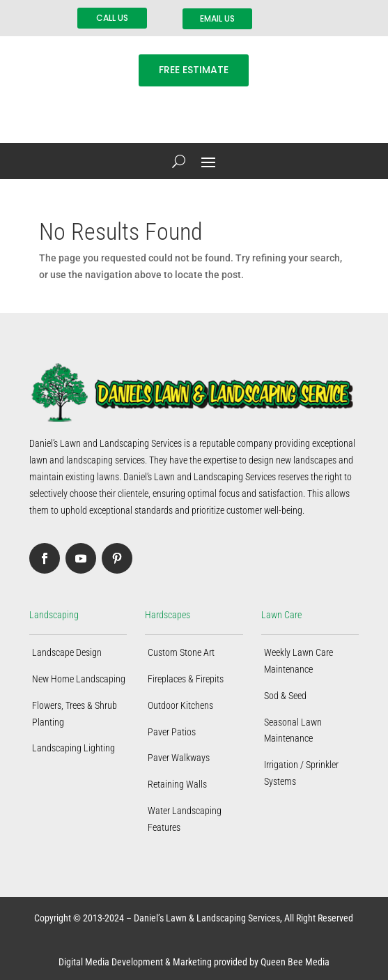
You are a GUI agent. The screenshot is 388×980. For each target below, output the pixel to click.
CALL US (112, 18)
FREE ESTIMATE (194, 70)
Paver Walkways (179, 758)
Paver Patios (172, 732)
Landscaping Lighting (73, 748)
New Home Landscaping (79, 679)
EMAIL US (217, 18)
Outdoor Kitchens (180, 705)
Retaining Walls (177, 784)
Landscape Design (67, 652)
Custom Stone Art (181, 652)
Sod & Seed (285, 696)
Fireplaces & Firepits (186, 679)
